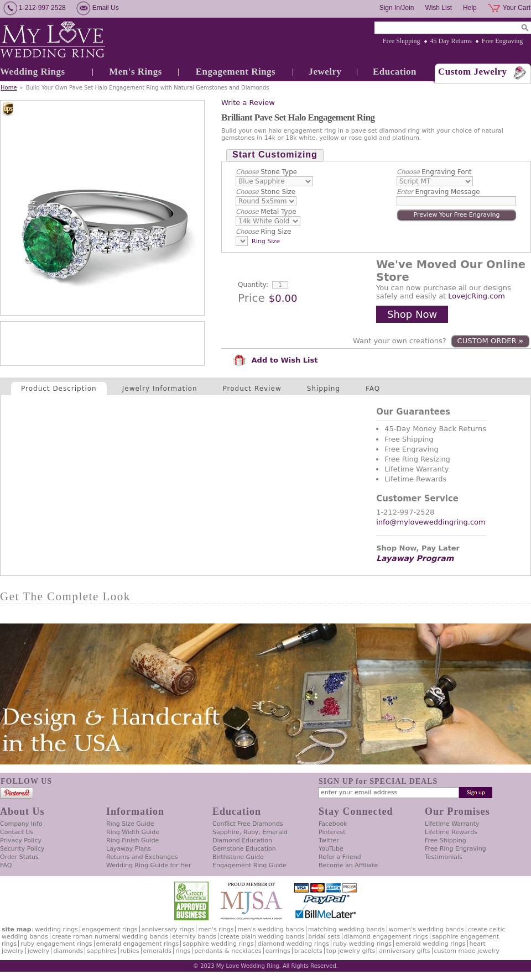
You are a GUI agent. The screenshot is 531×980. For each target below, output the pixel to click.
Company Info (21, 824)
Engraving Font (434, 172)
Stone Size (265, 192)
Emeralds (157, 951)
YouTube (331, 849)
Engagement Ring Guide (249, 865)
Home (9, 88)
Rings (183, 951)
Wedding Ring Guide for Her (149, 865)
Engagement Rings (236, 72)
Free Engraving (502, 41)
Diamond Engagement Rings (386, 937)
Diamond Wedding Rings (293, 944)
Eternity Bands (194, 937)
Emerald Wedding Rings (431, 944)
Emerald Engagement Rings (138, 944)
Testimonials (444, 857)
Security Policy (22, 849)
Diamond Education (242, 840)
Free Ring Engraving (455, 849)
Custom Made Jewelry (467, 951)
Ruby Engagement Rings (56, 944)
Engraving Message (438, 192)
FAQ (373, 389)
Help (470, 8)
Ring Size (263, 232)
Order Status (19, 857)
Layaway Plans (129, 849)
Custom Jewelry (473, 72)
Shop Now (412, 314)
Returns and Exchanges (142, 857)
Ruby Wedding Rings (362, 944)
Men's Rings (136, 72)
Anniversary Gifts (404, 951)
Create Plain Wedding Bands (262, 937)
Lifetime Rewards (451, 832)
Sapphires (101, 951)
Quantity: (253, 285)
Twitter (329, 840)
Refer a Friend (340, 857)
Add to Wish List (275, 360)
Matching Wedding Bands (347, 929)
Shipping (324, 389)
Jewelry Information (160, 389)
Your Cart (517, 8)
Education (395, 72)
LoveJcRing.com (477, 296)
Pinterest (332, 832)
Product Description (59, 389)
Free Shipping (402, 41)
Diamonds (68, 951)
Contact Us (17, 832)
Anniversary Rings (168, 929)
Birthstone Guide (238, 857)
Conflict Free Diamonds (248, 824)
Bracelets (308, 951)
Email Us (106, 8)
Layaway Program (415, 558)
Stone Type (266, 172)
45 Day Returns (451, 41)
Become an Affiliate (348, 865)
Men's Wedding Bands (270, 929)
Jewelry (325, 72)
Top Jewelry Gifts (351, 951)
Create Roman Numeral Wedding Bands (110, 937)
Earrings (278, 951)
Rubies (130, 951)
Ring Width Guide (133, 832)
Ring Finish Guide (132, 840)
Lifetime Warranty (452, 824)
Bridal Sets (324, 937)
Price (251, 298)
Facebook (333, 824)
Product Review (252, 389)
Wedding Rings (33, 72)
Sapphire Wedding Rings (218, 944)
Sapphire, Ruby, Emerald (250, 832)
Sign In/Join (397, 8)
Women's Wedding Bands (426, 929)
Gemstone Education (244, 849)
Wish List (438, 8)
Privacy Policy (21, 840)
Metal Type (266, 212)
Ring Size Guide (130, 824)
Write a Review (248, 103)
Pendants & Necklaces (228, 951)
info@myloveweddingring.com (431, 522)
